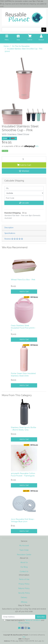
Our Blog (24, 567)
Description (9, 228)
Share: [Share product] (9, 138)
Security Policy (24, 593)
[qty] (24, 188)
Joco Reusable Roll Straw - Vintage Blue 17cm (23, 520)
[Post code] (24, 198)
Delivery (24, 597)
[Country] (24, 193)
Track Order (24, 550)
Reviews (14, 239)
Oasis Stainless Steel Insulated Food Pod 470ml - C (23, 328)
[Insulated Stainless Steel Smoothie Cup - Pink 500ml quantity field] (24, 159)
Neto (24, 637)
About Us (24, 562)
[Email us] (19, 628)
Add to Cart (24, 165)
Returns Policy (24, 588)
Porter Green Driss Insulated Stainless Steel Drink (23, 375)
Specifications (10, 233)
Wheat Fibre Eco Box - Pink (23, 280)
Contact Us (24, 571)
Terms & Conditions (33, 620)
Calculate (24, 203)
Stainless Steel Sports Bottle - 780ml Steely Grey (23, 429)
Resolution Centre (24, 555)
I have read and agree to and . (24, 622)
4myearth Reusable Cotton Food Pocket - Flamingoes (23, 474)
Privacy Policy (24, 584)
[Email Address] (19, 617)
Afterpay (24, 602)
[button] (24, 171)
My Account (24, 546)
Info (37, 146)
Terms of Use (24, 579)
